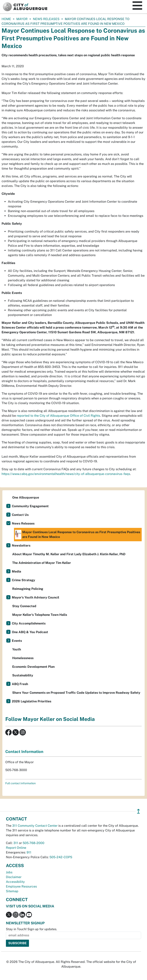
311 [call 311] (16, 843)
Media (16, 571)
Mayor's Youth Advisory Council (35, 597)
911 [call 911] (29, 852)
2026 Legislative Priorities (32, 701)
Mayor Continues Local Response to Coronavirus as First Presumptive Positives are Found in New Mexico (78, 535)
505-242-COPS (61, 857)
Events (17, 641)
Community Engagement (30, 506)
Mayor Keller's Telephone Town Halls (40, 615)
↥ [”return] (138, 811)
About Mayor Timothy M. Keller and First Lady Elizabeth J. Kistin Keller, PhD (69, 554)
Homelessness (23, 658)
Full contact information (20, 783)
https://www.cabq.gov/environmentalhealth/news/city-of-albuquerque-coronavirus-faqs (66, 474)
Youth (17, 649)
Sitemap (12, 891)
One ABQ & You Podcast (30, 632)
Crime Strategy (23, 580)
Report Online (16, 848)
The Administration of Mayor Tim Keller (42, 563)
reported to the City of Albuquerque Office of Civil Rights (58, 416)
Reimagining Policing (28, 589)
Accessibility (15, 882)
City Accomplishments (29, 623)
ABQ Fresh (20, 684)
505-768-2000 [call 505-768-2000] (33, 843)
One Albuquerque (26, 497)
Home (6, 19)
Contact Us (20, 515)
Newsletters (21, 545)
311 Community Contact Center (35, 826)
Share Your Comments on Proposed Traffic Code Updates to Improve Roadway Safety (76, 693)
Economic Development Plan (33, 667)
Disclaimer (14, 877)
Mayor (22, 19)
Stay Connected (24, 606)
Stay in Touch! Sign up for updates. (32, 929)
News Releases (46, 19)
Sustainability (23, 675)
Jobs (9, 872)
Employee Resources (21, 886)
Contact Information (24, 752)
